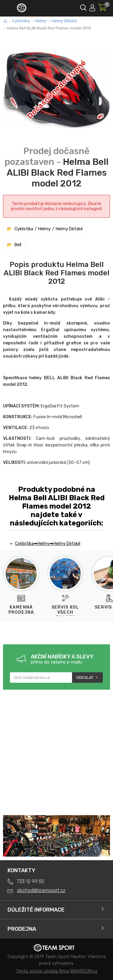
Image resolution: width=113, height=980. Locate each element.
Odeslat (85, 678)
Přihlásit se (92, 7)
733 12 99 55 (31, 881)
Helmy (41, 21)
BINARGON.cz (84, 971)
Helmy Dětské (64, 21)
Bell (18, 245)
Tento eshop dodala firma (42, 971)
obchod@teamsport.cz (41, 890)
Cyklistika (21, 21)
